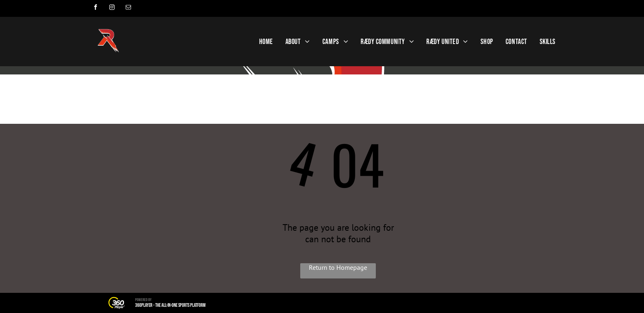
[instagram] (112, 8)
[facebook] (95, 8)
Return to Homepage (338, 267)
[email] (128, 8)
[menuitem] (266, 42)
